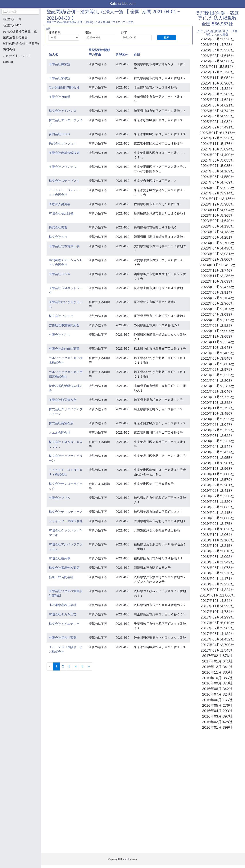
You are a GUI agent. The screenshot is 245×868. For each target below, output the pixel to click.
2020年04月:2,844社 (217, 447)
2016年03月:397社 (217, 716)
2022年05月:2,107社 (217, 309)
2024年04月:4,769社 (217, 182)
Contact (8, 62)
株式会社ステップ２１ (64, 181)
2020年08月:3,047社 (217, 425)
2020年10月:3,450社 (217, 413)
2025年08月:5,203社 (217, 94)
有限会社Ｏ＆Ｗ (60, 274)
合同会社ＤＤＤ (60, 134)
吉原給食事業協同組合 (64, 325)
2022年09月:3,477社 (217, 287)
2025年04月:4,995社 (217, 116)
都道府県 (54, 33)
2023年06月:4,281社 (217, 237)
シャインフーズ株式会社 (66, 521)
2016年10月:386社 (217, 678)
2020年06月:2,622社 (217, 436)
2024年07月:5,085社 (217, 166)
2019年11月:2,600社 (217, 474)
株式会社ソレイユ (61, 316)
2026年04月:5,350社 (217, 50)
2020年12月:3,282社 (217, 403)
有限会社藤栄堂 (60, 64)
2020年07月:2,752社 (217, 430)
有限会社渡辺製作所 (63, 400)
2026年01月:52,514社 (217, 67)
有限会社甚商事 (60, 558)
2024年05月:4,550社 (217, 177)
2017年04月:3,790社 (217, 645)
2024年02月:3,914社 (217, 193)
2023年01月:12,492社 (217, 265)
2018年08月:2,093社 (217, 557)
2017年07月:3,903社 (217, 628)
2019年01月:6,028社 (217, 529)
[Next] (89, 666)
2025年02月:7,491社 (217, 127)
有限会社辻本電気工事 (64, 246)
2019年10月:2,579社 (217, 480)
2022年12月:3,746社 (217, 270)
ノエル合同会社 (60, 433)
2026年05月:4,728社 (217, 45)
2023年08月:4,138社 (217, 226)
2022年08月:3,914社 (217, 292)
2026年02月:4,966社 (217, 61)
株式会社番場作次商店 (64, 568)
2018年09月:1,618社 (217, 551)
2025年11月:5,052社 (217, 78)
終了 (124, 33)
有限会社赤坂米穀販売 (64, 153)
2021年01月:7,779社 (217, 397)
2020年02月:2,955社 (217, 458)
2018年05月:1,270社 (217, 573)
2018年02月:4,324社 (217, 590)
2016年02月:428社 (217, 722)
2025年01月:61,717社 (217, 133)
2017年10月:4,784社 (217, 612)
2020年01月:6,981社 (217, 463)
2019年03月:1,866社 (217, 518)
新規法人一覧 (12, 19)
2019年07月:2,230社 (217, 496)
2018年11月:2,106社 (217, 540)
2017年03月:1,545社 (217, 650)
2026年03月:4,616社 (217, 56)
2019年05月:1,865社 (217, 507)
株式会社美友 (58, 227)
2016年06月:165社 (217, 700)
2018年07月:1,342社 (217, 562)
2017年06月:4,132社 (217, 634)
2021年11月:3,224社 (217, 342)
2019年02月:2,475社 (217, 524)
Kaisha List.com (122, 4)
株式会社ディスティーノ (66, 512)
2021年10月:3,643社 (217, 347)
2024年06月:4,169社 (217, 171)
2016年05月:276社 (217, 705)
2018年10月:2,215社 (217, 546)
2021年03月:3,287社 (217, 386)
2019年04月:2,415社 (217, 513)
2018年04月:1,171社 (217, 579)
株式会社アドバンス (63, 111)
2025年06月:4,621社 (217, 105)
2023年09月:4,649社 (217, 221)
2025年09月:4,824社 (217, 89)
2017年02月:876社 (217, 656)
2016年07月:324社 (217, 694)
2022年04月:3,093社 (217, 314)
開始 (88, 33)
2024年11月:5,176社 (217, 144)
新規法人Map (12, 25)
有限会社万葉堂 (60, 97)
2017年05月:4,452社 (217, 639)
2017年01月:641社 (217, 661)
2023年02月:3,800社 (217, 259)
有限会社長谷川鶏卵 (63, 638)
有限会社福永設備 (61, 213)
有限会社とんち (60, 335)
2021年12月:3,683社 (217, 336)
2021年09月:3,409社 (217, 353)
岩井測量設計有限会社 (64, 87)
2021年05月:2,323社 (217, 375)
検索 (167, 37)
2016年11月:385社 (217, 672)
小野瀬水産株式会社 (63, 605)
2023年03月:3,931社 (217, 254)
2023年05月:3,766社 (217, 243)
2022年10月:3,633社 (217, 281)
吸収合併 (9, 50)
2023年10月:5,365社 (217, 215)
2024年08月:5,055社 (217, 160)
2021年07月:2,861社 (217, 364)
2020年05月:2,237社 (217, 441)
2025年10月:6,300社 (217, 83)
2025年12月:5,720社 (217, 72)
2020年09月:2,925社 (217, 419)
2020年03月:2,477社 (217, 452)
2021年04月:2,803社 (217, 381)
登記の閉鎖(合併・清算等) (21, 43)
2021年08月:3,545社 (217, 358)
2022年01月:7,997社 (217, 331)
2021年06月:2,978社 (217, 369)
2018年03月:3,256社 (217, 584)
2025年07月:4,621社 (217, 100)
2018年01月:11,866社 (217, 595)
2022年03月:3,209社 (217, 320)
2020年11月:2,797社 (217, 408)
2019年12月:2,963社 (217, 469)
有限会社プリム (60, 498)
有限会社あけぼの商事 (64, 349)
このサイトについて (17, 56)
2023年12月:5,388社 (217, 204)
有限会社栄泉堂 (60, 78)
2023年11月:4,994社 (217, 210)
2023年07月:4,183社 (217, 232)
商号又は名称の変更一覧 (20, 31)
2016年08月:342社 (217, 689)
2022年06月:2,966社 (217, 303)
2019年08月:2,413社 (217, 490)
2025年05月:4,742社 (217, 111)
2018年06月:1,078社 (217, 568)
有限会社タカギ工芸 (63, 614)
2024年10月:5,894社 (217, 149)
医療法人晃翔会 (60, 204)
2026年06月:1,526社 (217, 39)
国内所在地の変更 (15, 37)
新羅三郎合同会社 (61, 577)
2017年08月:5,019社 (217, 623)
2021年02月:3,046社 (217, 391)
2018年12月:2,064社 (217, 535)
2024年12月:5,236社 (217, 138)
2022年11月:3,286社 (217, 276)
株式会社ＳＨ (58, 237)
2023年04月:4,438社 (217, 248)
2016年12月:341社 (217, 667)
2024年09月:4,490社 (217, 155)
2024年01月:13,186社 (217, 199)
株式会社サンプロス (63, 143)
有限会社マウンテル (63, 167)
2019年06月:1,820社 (217, 502)
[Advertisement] (20, 87)
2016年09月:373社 (217, 683)
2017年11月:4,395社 (217, 606)
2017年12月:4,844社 (217, 601)
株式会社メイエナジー (64, 624)
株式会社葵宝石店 (61, 423)
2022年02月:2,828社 (217, 325)
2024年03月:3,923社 (217, 188)
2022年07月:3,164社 (217, 298)
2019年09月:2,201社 (217, 485)
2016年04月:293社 (217, 711)
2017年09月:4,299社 (217, 617)
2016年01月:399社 (217, 727)
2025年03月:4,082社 (217, 122)
